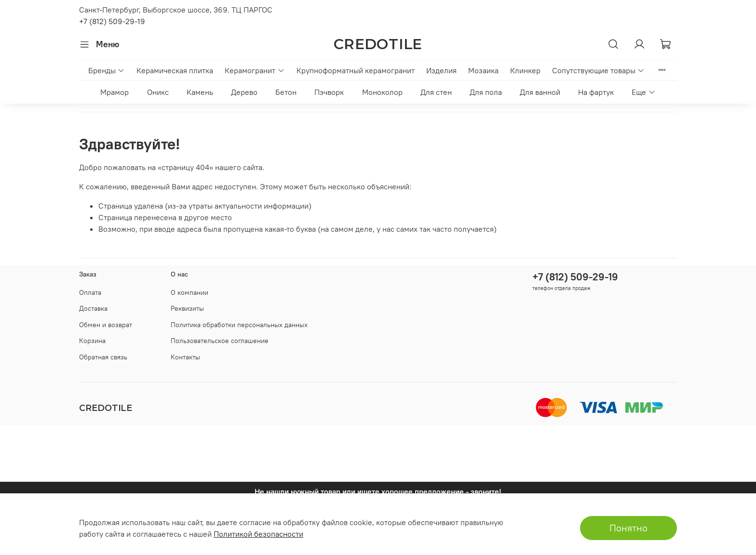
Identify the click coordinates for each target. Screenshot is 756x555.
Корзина (92, 341)
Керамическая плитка (175, 70)
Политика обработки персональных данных (239, 325)
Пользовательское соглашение (220, 341)
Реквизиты (187, 308)
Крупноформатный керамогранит (356, 70)
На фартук (596, 92)
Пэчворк (329, 92)
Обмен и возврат (106, 325)
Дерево (244, 92)
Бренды (107, 70)
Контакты (185, 357)
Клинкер (525, 70)
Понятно (628, 528)
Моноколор (382, 92)
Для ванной (540, 92)
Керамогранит (255, 70)
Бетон (286, 92)
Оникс (158, 92)
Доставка (93, 308)
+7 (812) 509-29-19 (112, 21)
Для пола (486, 92)
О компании (189, 292)
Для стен (436, 92)
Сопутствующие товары (598, 70)
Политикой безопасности (258, 534)
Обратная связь (103, 357)
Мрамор (115, 92)
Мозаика (483, 70)
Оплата (90, 292)
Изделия (441, 70)
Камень (200, 92)
